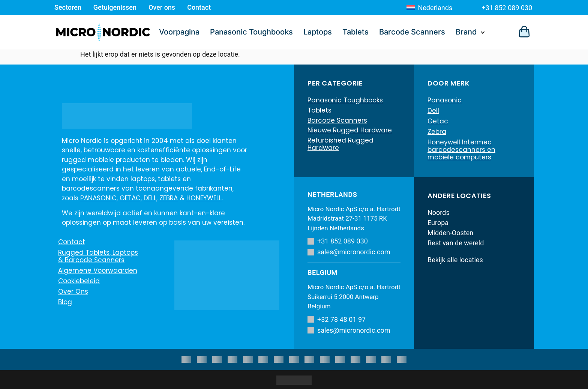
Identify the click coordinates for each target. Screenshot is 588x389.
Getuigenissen (115, 7)
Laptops (318, 32)
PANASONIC (98, 198)
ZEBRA (169, 198)
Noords (439, 213)
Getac (438, 121)
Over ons (162, 7)
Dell (433, 111)
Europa (438, 223)
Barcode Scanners (412, 32)
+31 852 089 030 (507, 8)
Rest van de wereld (456, 243)
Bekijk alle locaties (455, 260)
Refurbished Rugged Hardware (340, 146)
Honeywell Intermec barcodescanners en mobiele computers (461, 150)
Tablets (355, 32)
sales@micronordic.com (349, 252)
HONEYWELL (204, 198)
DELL (150, 198)
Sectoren (68, 7)
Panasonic (445, 100)
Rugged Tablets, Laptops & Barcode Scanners (98, 256)
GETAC (130, 198)
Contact (199, 7)
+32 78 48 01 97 (337, 319)
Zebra (437, 132)
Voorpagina (179, 32)
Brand (466, 32)
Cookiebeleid (79, 281)
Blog (65, 302)
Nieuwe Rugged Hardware (350, 132)
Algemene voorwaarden (98, 270)
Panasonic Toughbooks (251, 32)
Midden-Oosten (450, 233)
